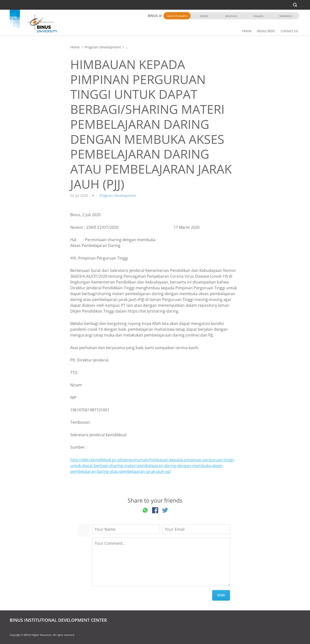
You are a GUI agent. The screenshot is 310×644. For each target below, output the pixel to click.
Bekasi (204, 16)
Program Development (103, 47)
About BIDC (266, 31)
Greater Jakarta (177, 16)
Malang (258, 16)
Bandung (231, 16)
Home (247, 31)
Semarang (286, 16)
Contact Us (289, 31)
